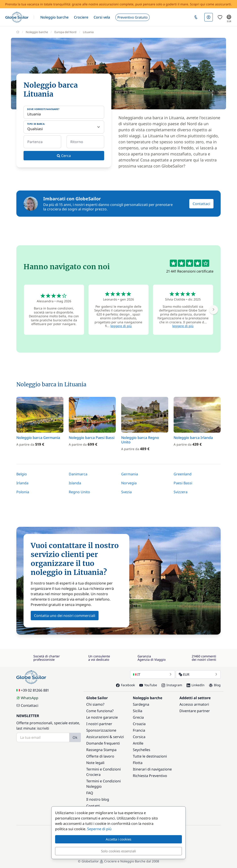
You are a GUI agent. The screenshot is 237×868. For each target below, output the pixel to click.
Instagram (172, 685)
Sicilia (138, 711)
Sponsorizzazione (101, 730)
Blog (215, 685)
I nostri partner (99, 724)
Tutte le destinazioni (150, 756)
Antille (138, 743)
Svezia (126, 492)
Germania (130, 474)
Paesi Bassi (183, 483)
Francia (139, 730)
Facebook (125, 685)
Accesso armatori (194, 704)
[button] (54, 17)
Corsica (139, 737)
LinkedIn (196, 685)
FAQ (90, 793)
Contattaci (201, 204)
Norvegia (129, 483)
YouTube (148, 685)
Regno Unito (79, 492)
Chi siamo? (95, 704)
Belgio (22, 474)
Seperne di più (99, 829)
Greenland (183, 474)
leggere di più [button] (121, 326)
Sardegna (141, 704)
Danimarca (78, 474)
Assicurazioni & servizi (105, 737)
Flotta (138, 763)
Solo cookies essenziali (118, 851)
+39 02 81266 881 (33, 690)
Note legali (95, 763)
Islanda (75, 483)
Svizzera (181, 492)
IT (153, 674)
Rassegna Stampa (101, 750)
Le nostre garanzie (102, 717)
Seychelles (142, 750)
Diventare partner (195, 711)
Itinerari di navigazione (152, 769)
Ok (75, 737)
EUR (198, 674)
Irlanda (22, 483)
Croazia (139, 724)
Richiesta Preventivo (150, 776)
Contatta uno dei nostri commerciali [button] (65, 616)
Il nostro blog (98, 799)
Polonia (23, 492)
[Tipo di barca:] (64, 127)
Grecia (138, 717)
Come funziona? (100, 711)
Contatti (93, 806)
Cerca (64, 156)
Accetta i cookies (118, 839)
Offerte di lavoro (100, 756)
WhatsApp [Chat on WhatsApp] (27, 698)
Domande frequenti (103, 743)
